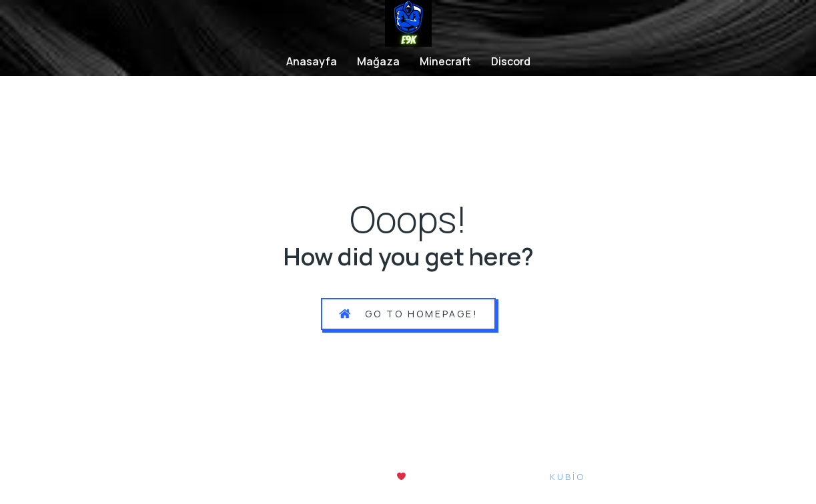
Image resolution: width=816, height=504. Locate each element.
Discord (511, 61)
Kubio (567, 477)
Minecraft (445, 61)
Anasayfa (312, 61)
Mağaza (378, 61)
